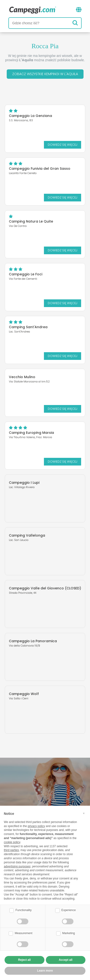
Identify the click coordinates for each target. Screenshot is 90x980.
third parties (11, 850)
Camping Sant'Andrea (28, 327)
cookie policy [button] (12, 842)
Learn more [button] (45, 971)
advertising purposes (17, 866)
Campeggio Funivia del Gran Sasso (40, 169)
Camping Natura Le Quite (31, 221)
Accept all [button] (66, 960)
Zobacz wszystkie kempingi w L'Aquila (45, 74)
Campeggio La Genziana (30, 116)
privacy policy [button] (36, 826)
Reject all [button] (24, 960)
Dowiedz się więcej (63, 145)
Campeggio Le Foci (26, 274)
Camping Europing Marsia (31, 433)
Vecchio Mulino (22, 377)
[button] (84, 813)
